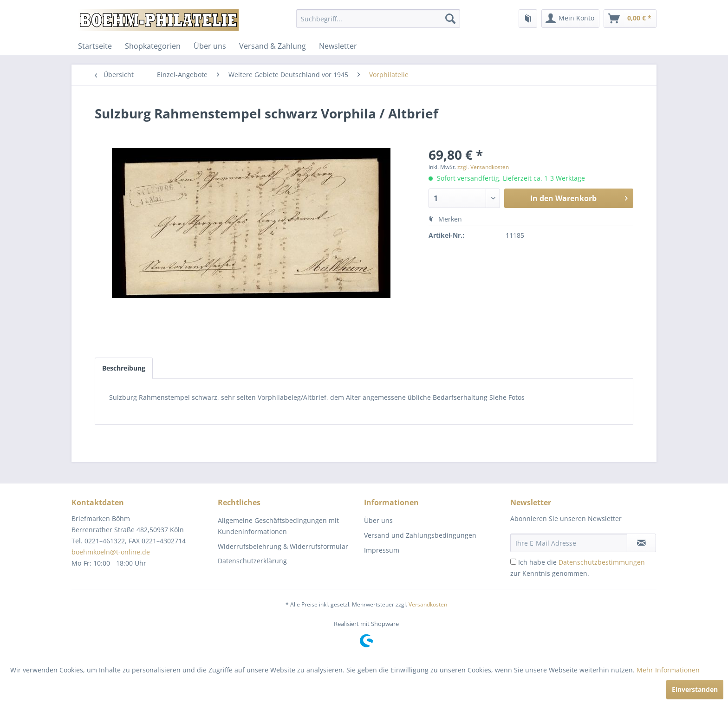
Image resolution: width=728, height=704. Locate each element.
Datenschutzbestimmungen (602, 562)
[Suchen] (450, 19)
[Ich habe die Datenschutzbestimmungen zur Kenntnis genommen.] (513, 562)
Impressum (382, 550)
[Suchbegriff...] (378, 19)
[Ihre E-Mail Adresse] (569, 543)
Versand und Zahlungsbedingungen (420, 535)
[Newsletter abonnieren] (641, 543)
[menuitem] (378, 19)
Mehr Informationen (668, 670)
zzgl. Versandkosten (483, 167)
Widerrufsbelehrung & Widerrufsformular (283, 546)
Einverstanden (695, 689)
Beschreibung (124, 368)
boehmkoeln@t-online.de (111, 552)
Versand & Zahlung (273, 46)
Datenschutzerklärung (252, 561)
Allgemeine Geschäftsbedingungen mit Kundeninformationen (278, 526)
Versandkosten (428, 604)
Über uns (210, 46)
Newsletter (338, 46)
